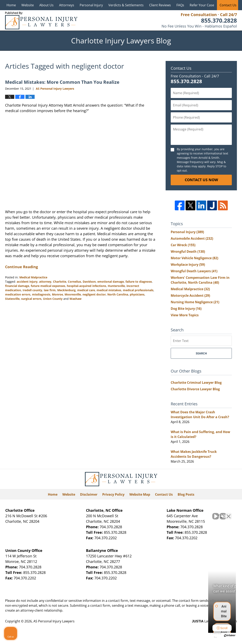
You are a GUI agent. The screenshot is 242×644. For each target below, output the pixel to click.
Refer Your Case (202, 5)
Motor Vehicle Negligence (194, 258)
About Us (46, 5)
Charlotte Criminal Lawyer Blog (196, 383)
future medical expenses (48, 286)
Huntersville (116, 286)
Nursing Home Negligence (195, 302)
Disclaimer (89, 494)
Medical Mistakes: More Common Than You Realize (62, 82)
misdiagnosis (41, 294)
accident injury (27, 282)
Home (11, 5)
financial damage (17, 286)
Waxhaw (75, 299)
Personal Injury (91, 5)
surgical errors (31, 299)
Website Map (140, 494)
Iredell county (32, 290)
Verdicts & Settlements (126, 5)
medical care (86, 290)
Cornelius (74, 282)
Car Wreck (183, 245)
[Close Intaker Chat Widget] (229, 514)
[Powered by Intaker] (207, 635)
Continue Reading (21, 267)
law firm (50, 290)
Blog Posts (186, 494)
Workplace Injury (188, 265)
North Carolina (118, 294)
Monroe (57, 294)
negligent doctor (94, 294)
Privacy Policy (113, 494)
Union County (53, 299)
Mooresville (73, 294)
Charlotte (60, 282)
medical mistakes (109, 290)
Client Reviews (160, 5)
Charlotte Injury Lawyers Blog (41, 20)
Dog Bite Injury (186, 309)
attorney (45, 282)
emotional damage (111, 282)
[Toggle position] (220, 514)
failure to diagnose (139, 282)
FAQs (180, 5)
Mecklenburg (66, 290)
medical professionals (138, 290)
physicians (137, 294)
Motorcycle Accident (190, 296)
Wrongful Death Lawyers (194, 271)
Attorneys (67, 5)
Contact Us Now (201, 180)
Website (28, 5)
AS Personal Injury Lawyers (54, 621)
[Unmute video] (170, 514)
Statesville (12, 299)
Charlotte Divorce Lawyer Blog (195, 389)
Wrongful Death (188, 251)
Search (201, 353)
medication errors (18, 294)
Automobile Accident (192, 238)
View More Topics (185, 315)
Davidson (89, 282)
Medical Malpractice (33, 277)
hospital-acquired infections (86, 286)
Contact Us (228, 5)
